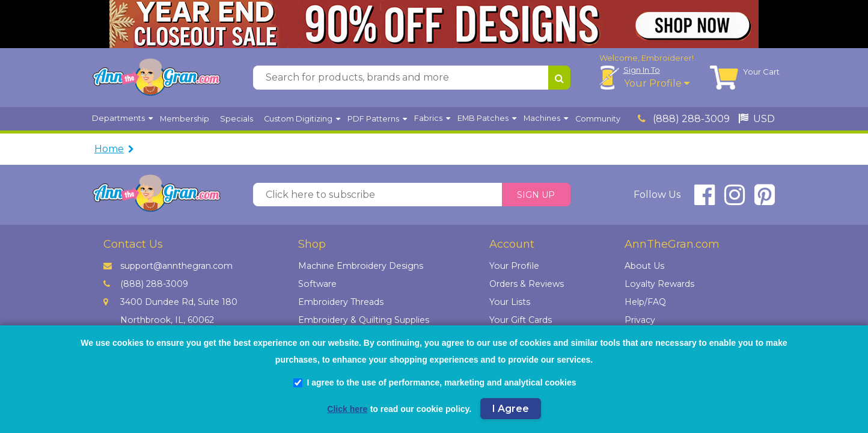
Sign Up (536, 195)
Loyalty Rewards (659, 284)
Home (109, 149)
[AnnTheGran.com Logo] (156, 78)
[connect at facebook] (704, 200)
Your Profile (657, 83)
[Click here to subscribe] (377, 195)
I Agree (511, 409)
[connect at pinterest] (765, 200)
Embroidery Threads (341, 302)
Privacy (640, 320)
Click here (347, 409)
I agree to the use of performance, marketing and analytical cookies (435, 382)
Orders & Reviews (527, 284)
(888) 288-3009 (684, 119)
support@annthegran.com (168, 266)
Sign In (642, 70)
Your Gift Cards (521, 320)
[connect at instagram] (735, 200)
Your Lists (510, 302)
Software (317, 284)
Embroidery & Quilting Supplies (364, 320)
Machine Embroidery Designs (361, 266)
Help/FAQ (645, 302)
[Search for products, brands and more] (401, 78)
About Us (644, 266)
